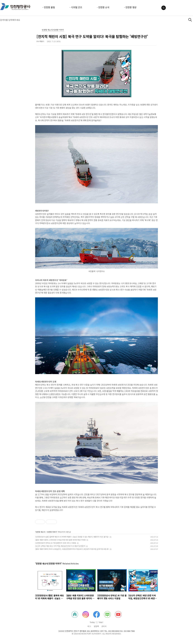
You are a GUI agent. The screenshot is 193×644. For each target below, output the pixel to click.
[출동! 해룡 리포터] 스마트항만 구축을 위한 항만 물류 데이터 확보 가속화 (60, 540)
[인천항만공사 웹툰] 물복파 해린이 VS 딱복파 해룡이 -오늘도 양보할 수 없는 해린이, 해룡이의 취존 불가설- (72, 537)
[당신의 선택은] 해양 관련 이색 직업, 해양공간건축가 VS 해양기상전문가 (60, 546)
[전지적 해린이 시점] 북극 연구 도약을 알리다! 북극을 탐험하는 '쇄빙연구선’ (92, 36)
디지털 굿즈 (77, 7)
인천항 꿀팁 (49, 7)
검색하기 (190, 20)
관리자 (104, 626)
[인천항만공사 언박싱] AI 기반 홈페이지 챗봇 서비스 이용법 (56, 543)
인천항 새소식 (40, 532)
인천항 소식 (104, 7)
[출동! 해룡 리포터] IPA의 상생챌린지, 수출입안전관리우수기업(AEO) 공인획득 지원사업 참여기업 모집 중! (72, 549)
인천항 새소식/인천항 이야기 (53, 30)
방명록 (96, 626)
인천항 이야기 (52, 532)
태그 (89, 626)
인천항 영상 (131, 7)
